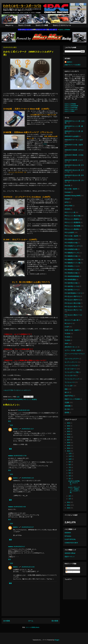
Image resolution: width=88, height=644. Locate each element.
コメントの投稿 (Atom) (32, 627)
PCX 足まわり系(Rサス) (72, 300)
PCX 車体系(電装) (70, 280)
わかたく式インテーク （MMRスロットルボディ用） (74, 490)
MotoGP (67, 199)
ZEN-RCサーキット (71, 347)
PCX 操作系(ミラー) (71, 290)
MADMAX (68, 533)
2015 (69, 445)
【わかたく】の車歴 (41, 25)
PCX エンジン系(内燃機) (73, 226)
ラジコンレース (70, 382)
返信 (10, 421)
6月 (70, 470)
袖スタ (67, 392)
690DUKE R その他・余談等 (74, 145)
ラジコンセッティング (72, 379)
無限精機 (68, 406)
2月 (70, 496)
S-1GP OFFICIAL (70, 539)
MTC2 (67, 202)
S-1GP (67, 327)
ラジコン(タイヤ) (70, 376)
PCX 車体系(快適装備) (72, 276)
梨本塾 (67, 413)
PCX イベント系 (70, 212)
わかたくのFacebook (71, 106)
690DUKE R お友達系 (72, 136)
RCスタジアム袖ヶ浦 (71, 320)
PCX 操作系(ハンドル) (72, 286)
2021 (69, 429)
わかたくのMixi (70, 111)
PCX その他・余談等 (71, 236)
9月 (70, 462)
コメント (70, 572)
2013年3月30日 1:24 (28, 478)
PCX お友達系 (69, 233)
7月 (70, 467)
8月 (70, 465)
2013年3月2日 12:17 (28, 429)
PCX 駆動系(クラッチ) (72, 253)
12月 (70, 453)
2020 (69, 431)
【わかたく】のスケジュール (62, 25)
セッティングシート (71, 362)
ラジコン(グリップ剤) (72, 372)
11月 (70, 456)
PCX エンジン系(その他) (73, 216)
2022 (69, 426)
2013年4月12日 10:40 (28, 567)
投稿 (68, 568)
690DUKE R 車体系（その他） (74, 155)
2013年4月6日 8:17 (19, 547)
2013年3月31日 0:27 (28, 527)
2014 (69, 448)
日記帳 (67, 402)
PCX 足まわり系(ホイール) (73, 315)
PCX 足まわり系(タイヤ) (73, 307)
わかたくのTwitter (65, 30)
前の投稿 (55, 621)
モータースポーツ (70, 369)
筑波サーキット (70, 557)
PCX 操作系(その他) (71, 283)
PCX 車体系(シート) (71, 266)
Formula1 (68, 192)
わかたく (16, 429)
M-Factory (68, 536)
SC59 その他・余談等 (72, 330)
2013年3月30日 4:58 (20, 507)
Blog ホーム (9, 25)
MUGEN (67, 209)
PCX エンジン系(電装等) (73, 222)
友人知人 (68, 409)
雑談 (66, 389)
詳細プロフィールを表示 (73, 65)
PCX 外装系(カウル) (71, 239)
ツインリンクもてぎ (71, 365)
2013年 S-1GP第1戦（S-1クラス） (74, 483)
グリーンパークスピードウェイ (75, 354)
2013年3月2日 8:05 (24, 410)
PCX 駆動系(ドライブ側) (73, 259)
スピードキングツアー (72, 359)
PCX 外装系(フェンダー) (73, 246)
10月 (70, 459)
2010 (69, 508)
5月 (70, 473)
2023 (69, 423)
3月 (70, 479)
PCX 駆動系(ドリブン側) (73, 263)
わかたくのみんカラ (71, 109)
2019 (69, 434)
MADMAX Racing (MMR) (15, 399)
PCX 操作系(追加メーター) (73, 293)
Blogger (57, 640)
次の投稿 (7, 621)
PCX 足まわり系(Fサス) (72, 296)
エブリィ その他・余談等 (73, 350)
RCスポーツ (69, 323)
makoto (11, 456)
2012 (69, 502)
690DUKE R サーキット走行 (74, 140)
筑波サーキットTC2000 (72, 399)
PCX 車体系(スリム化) (72, 270)
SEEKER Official (70, 553)
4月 (70, 476)
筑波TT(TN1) (69, 396)
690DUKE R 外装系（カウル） (74, 150)
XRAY (67, 344)
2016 (69, 443)
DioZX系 (67, 185)
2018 (69, 437)
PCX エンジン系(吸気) (30, 399)
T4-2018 (67, 333)
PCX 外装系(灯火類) (71, 249)
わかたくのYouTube (71, 108)
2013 (69, 451)
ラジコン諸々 (69, 386)
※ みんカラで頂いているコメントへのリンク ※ (17, 390)
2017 (69, 440)
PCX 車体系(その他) (71, 273)
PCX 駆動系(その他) (71, 256)
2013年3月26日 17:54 (20, 456)
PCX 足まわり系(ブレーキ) (73, 310)
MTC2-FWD (69, 206)
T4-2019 (67, 337)
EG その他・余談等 (71, 189)
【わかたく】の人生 (24, 25)
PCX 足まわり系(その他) (73, 303)
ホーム (31, 621)
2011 (69, 505)
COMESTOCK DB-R (71, 543)
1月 (70, 499)
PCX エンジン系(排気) (72, 229)
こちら (45, 144)
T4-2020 (67, 340)
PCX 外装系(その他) (71, 243)
